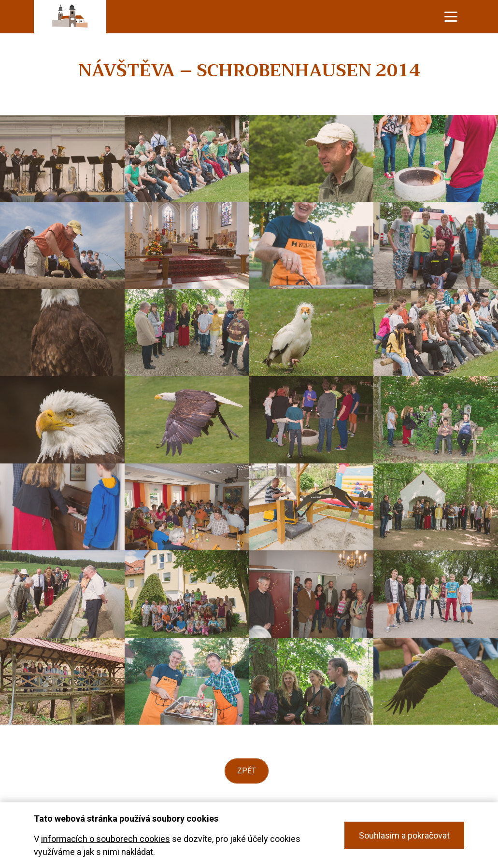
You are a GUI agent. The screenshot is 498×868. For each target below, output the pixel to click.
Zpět (247, 771)
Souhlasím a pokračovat (404, 835)
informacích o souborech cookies (106, 839)
